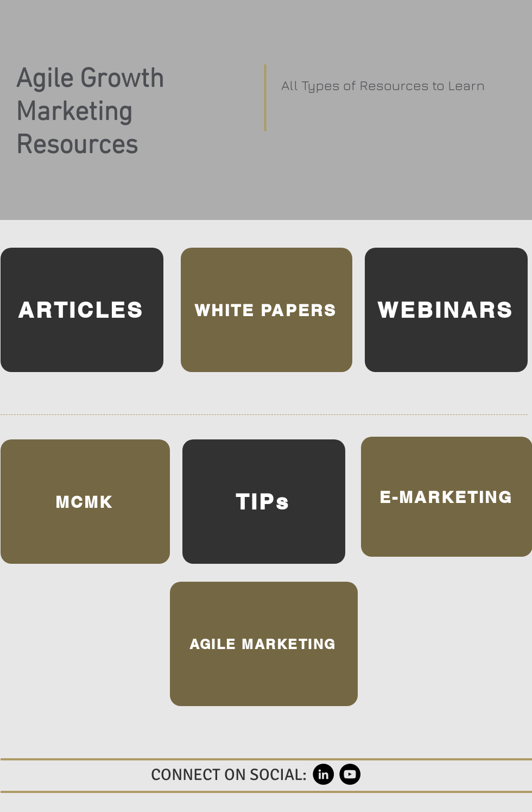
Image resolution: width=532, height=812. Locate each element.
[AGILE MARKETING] (264, 644)
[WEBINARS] (446, 310)
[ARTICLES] (82, 310)
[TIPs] (264, 502)
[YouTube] (350, 774)
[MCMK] (85, 502)
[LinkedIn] (323, 774)
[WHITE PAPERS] (267, 310)
